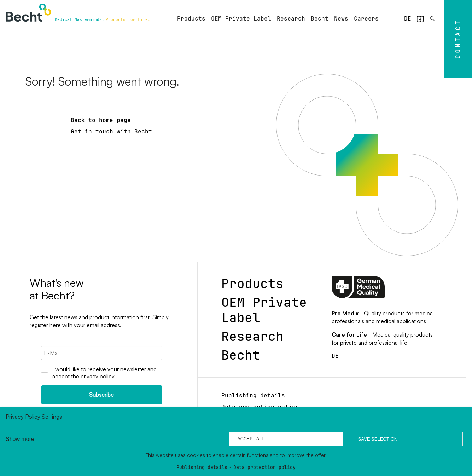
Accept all (251, 439)
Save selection (378, 439)
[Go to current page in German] (408, 19)
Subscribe (101, 395)
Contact (458, 39)
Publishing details (202, 468)
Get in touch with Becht (111, 131)
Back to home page (101, 120)
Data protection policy (264, 468)
